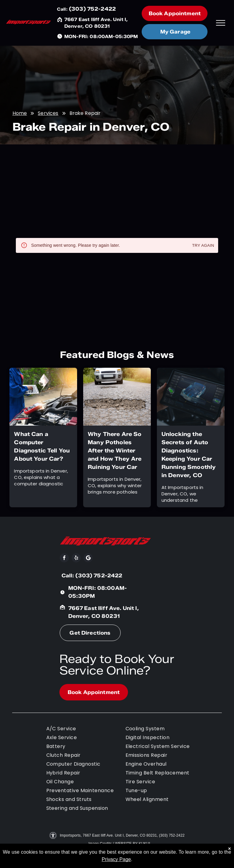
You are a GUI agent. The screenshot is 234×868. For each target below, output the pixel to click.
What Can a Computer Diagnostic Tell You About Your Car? (42, 446)
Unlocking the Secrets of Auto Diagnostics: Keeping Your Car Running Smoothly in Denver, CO (189, 455)
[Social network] (88, 559)
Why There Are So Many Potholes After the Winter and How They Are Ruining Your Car (115, 451)
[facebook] (64, 559)
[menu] (221, 23)
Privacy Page (116, 859)
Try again (203, 246)
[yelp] (76, 559)
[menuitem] (86, 730)
